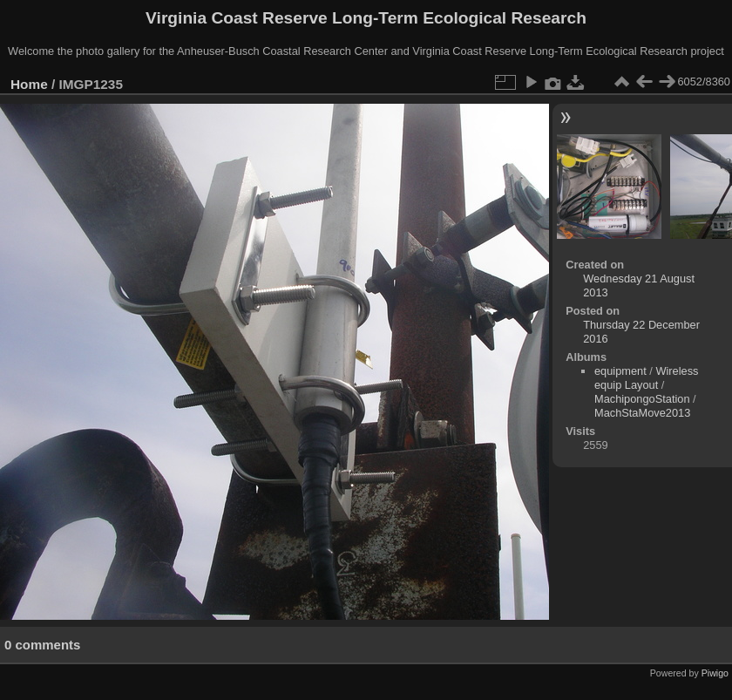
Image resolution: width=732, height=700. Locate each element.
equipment (620, 371)
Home (29, 84)
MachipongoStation (642, 399)
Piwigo (715, 673)
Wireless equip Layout (647, 378)
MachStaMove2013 (642, 413)
